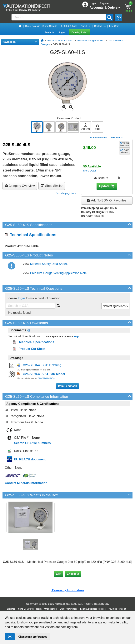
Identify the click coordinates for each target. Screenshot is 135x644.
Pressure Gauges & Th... (91, 40)
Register (105, 3)
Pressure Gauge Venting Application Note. (59, 273)
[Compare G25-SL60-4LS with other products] (55, 118)
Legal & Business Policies (93, 609)
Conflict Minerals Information (26, 483)
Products (50, 32)
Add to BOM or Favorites (107, 200)
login (21, 298)
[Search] (59, 17)
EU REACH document (30, 459)
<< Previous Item (98, 137)
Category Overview (20, 186)
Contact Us (100, 26)
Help (76, 337)
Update (104, 186)
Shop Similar (52, 186)
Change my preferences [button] (33, 637)
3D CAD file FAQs (46, 378)
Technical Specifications (31, 235)
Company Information (67, 590)
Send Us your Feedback (30, 609)
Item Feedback (67, 386)
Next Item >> (117, 137)
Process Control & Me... (60, 40)
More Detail (90, 171)
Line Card (114, 26)
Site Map (11, 609)
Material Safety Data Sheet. (49, 264)
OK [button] (10, 637)
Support (63, 32)
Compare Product (68, 118)
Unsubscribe (51, 609)
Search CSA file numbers (32, 443)
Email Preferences (69, 609)
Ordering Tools (79, 32)
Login (93, 3)
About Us (86, 26)
